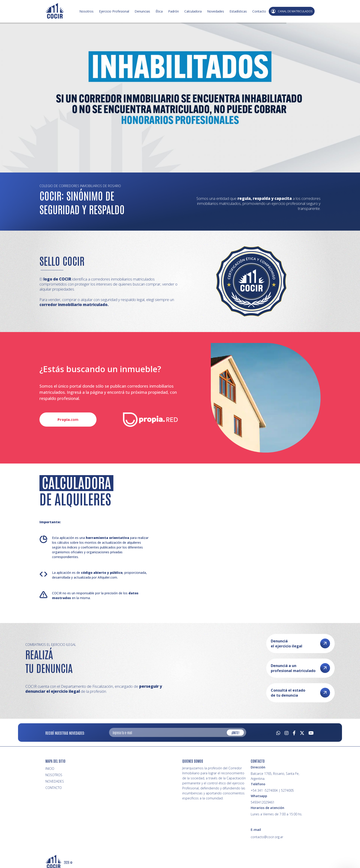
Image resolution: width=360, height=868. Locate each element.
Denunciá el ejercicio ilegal (300, 644)
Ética (159, 11)
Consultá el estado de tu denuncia (300, 693)
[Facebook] (294, 732)
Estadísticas (238, 11)
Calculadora (193, 11)
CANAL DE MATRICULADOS (292, 11)
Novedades (216, 11)
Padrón (173, 11)
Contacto (259, 11)
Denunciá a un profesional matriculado (300, 668)
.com (68, 420)
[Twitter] (302, 732)
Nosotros (86, 11)
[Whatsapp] (278, 732)
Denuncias (142, 11)
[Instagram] (287, 732)
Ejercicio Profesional (114, 11)
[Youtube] (311, 732)
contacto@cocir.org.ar (267, 837)
